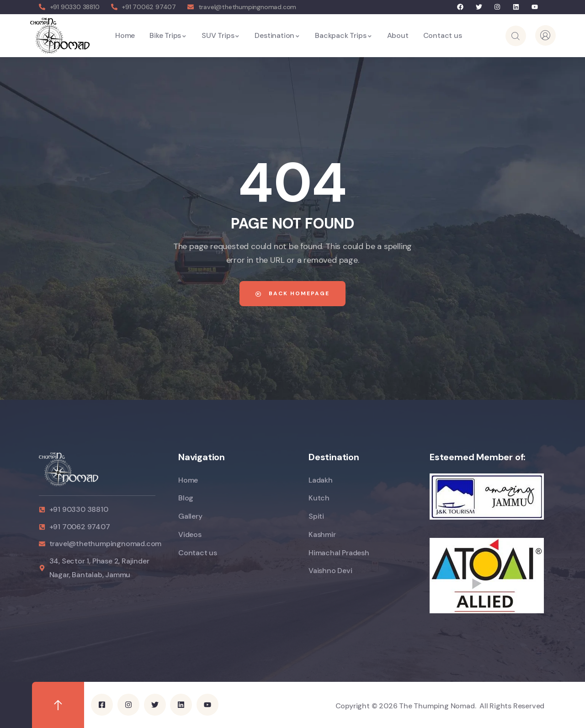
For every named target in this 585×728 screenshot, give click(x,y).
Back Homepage (292, 293)
